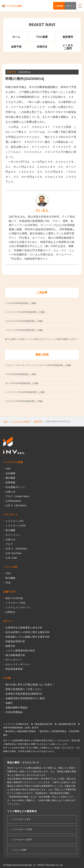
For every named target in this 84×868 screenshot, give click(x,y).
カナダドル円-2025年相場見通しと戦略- (24, 401)
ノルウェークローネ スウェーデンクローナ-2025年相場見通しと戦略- (38, 365)
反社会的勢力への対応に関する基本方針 (28, 632)
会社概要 (10, 473)
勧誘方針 (10, 646)
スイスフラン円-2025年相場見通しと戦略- (25, 392)
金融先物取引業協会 (17, 707)
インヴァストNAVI (21, 421)
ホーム (16, 37)
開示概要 (10, 478)
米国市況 (42, 47)
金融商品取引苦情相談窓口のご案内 (25, 698)
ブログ (9, 544)
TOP (5, 422)
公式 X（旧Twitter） (17, 505)
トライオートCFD (16, 526)
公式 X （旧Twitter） (17, 549)
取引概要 (10, 530)
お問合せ (10, 612)
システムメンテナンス (18, 607)
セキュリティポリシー (18, 664)
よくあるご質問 (68, 47)
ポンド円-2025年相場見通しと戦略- (22, 383)
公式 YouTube (14, 553)
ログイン (70, 6)
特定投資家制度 (14, 669)
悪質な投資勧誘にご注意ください (24, 689)
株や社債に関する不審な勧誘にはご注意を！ (30, 685)
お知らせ (10, 492)
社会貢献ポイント (15, 487)
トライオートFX (15, 521)
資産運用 (68, 37)
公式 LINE (11, 558)
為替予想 (16, 47)
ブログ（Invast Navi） (18, 496)
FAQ (8, 583)
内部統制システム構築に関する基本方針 (28, 637)
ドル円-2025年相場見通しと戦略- (21, 374)
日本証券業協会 (14, 712)
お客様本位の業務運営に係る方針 (24, 628)
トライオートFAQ (16, 603)
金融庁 (9, 703)
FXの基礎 (42, 37)
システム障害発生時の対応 (20, 651)
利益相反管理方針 (15, 641)
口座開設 (59, 6)
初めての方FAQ (14, 598)
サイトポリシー (14, 660)
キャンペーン (13, 535)
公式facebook (13, 501)
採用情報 (10, 482)
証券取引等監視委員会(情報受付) (24, 694)
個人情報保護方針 (15, 655)
